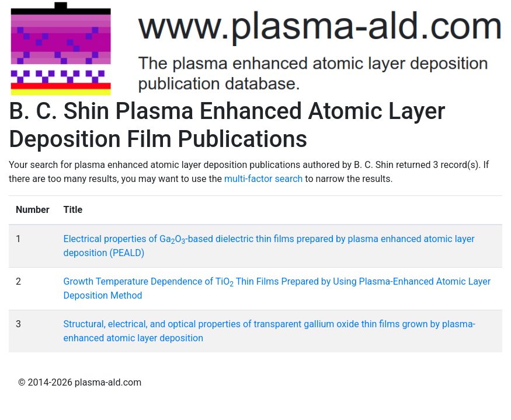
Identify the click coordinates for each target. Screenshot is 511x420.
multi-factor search (263, 179)
